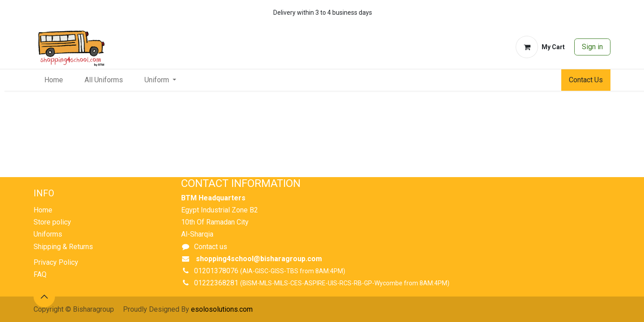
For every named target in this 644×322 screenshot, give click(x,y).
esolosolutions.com (222, 309)
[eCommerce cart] (540, 47)
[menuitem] (54, 80)
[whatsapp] (576, 13)
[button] (44, 297)
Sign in (592, 47)
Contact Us (586, 80)
